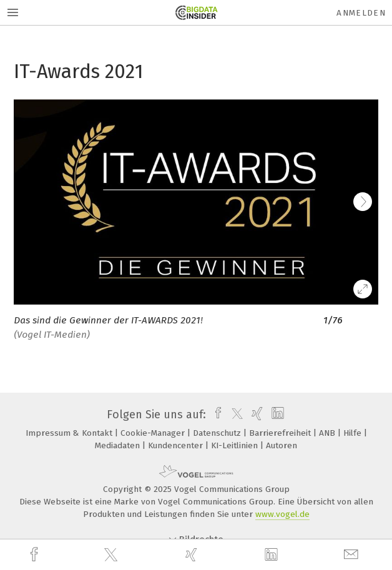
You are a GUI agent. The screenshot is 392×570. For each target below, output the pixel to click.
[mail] (353, 555)
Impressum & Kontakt (70, 433)
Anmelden (361, 13)
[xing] (193, 555)
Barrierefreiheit (281, 433)
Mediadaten (119, 445)
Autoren (282, 445)
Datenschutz (218, 433)
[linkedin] (273, 555)
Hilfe (354, 433)
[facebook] (36, 555)
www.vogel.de (282, 514)
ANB (328, 433)
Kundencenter (177, 445)
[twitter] (112, 555)
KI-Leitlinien (236, 445)
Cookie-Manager (154, 433)
